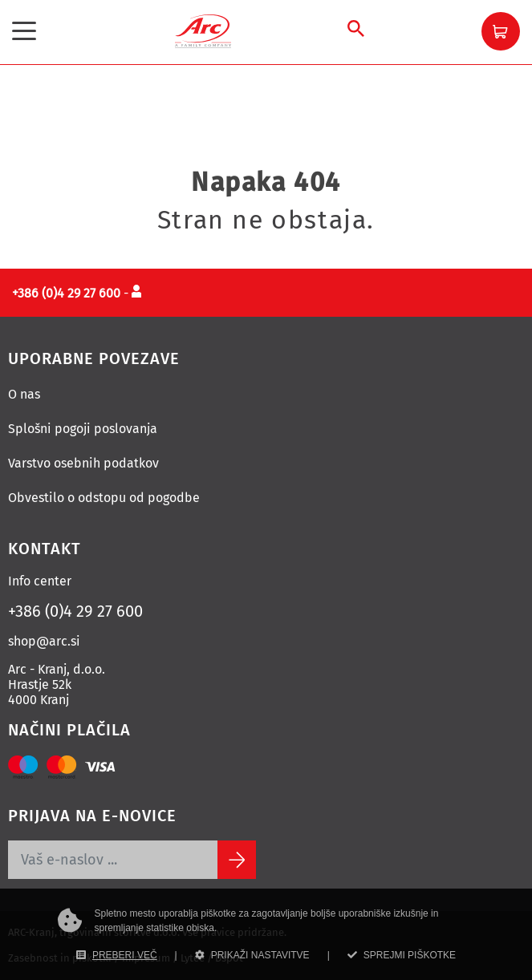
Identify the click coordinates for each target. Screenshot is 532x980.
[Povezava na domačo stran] (203, 30)
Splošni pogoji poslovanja (83, 429)
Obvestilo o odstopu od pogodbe (104, 498)
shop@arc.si (44, 641)
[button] (501, 31)
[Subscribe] (237, 860)
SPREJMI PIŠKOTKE (402, 955)
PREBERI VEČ (117, 955)
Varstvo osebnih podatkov (83, 463)
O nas (24, 394)
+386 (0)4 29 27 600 (75, 611)
